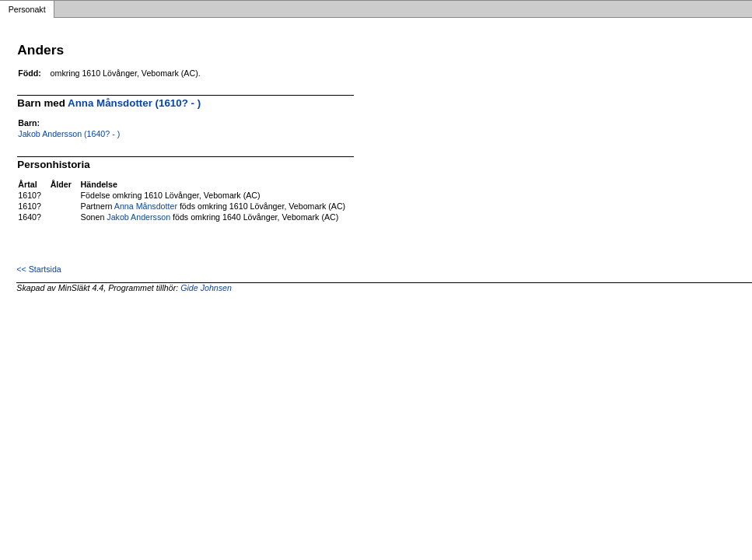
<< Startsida (38, 269)
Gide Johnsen (206, 288)
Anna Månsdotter (146, 206)
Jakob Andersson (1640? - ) (69, 134)
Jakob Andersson (138, 217)
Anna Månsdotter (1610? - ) (134, 103)
